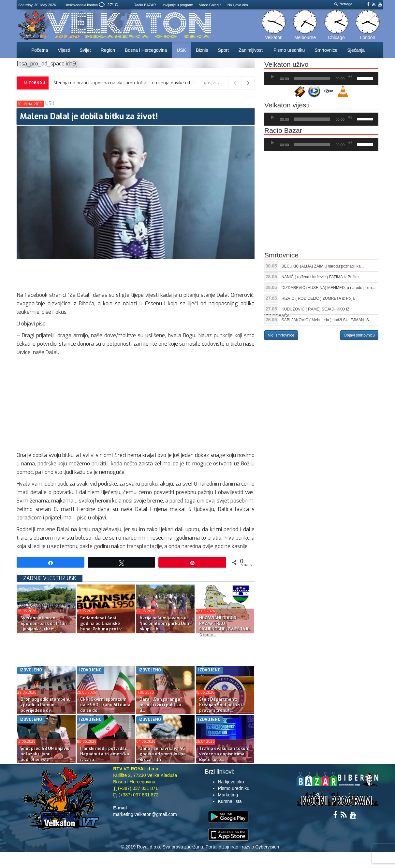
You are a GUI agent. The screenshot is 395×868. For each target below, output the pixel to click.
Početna (40, 50)
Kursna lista (230, 801)
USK (181, 50)
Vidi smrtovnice (281, 335)
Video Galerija (210, 5)
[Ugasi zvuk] (350, 77)
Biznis (202, 50)
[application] (321, 78)
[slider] (312, 78)
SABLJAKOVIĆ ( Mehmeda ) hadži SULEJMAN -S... (327, 320)
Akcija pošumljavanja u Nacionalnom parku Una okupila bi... (164, 623)
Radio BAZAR (145, 5)
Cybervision (267, 847)
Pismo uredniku (289, 50)
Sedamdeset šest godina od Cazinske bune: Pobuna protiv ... (103, 623)
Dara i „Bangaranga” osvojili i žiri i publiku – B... (162, 705)
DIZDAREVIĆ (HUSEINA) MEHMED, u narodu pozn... (328, 288)
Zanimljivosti (251, 50)
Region (108, 50)
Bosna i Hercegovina (146, 50)
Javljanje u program (178, 5)
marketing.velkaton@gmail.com (145, 814)
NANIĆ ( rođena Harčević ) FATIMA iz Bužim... (322, 277)
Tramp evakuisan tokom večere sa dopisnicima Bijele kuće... (224, 754)
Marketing (228, 795)
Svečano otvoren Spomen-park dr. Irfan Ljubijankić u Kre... (44, 623)
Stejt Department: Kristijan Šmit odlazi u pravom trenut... (221, 705)
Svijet (85, 50)
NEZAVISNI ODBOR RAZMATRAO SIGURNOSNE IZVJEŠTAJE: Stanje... (225, 626)
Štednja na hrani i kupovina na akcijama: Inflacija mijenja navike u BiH (124, 83)
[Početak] (272, 77)
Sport (223, 50)
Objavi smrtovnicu (359, 335)
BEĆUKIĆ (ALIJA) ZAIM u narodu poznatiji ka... (323, 266)
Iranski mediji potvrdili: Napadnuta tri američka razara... (105, 754)
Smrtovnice (326, 50)
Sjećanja (356, 50)
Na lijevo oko (238, 5)
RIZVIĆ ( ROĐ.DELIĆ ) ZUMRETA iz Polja (318, 298)
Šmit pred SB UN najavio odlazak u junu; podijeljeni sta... (45, 754)
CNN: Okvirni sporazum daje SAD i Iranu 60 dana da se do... (105, 705)
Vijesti (64, 50)
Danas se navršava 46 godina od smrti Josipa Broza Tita (163, 754)
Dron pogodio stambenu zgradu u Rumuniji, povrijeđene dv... (46, 705)
